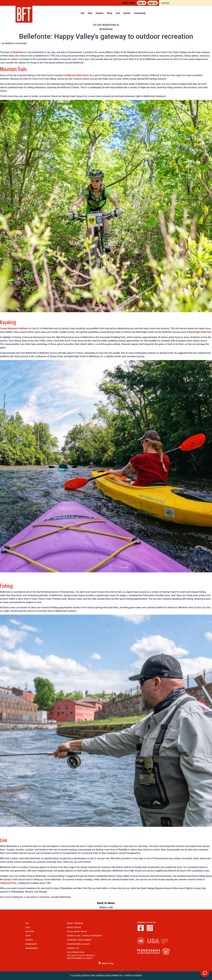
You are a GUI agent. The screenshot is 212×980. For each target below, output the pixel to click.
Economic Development (79, 940)
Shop (28, 936)
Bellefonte (18, 52)
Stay (28, 927)
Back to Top (106, 963)
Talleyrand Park (8, 883)
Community (31, 944)
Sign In (142, 3)
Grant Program (75, 923)
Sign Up (153, 3)
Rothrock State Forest (77, 75)
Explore (30, 931)
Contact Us (73, 948)
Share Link (106, 907)
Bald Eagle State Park (200, 332)
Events (29, 940)
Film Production (76, 952)
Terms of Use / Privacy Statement (85, 936)
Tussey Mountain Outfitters (14, 328)
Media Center (74, 927)
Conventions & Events (79, 944)
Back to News (106, 903)
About (125, 3)
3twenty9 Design (133, 976)
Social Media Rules (77, 931)
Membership (32, 948)
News (133, 3)
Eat (27, 923)
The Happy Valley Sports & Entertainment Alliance (81, 957)
